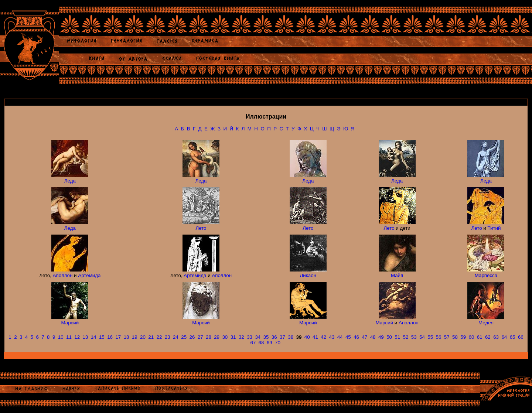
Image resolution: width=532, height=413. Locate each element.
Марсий (70, 323)
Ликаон (308, 275)
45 (348, 337)
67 (253, 343)
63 (496, 337)
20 (143, 337)
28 (209, 337)
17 (118, 337)
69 (270, 343)
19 (135, 337)
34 (258, 337)
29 (217, 337)
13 (85, 337)
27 (200, 337)
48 (373, 337)
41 (315, 337)
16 (110, 337)
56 (439, 337)
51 (397, 337)
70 (278, 343)
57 (447, 337)
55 (430, 337)
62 (488, 337)
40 (307, 337)
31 (233, 337)
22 (159, 337)
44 (340, 337)
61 (480, 337)
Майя (397, 275)
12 (77, 337)
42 (323, 337)
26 (192, 337)
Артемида (89, 275)
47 (364, 337)
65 (513, 337)
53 (414, 337)
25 (184, 337)
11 (69, 337)
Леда (70, 181)
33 (250, 337)
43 (332, 337)
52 (406, 337)
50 (389, 337)
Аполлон (63, 275)
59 (463, 337)
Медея (486, 323)
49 (381, 337)
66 (521, 337)
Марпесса (486, 275)
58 (455, 337)
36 (274, 337)
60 (471, 337)
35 (266, 337)
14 (94, 337)
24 (176, 337)
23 (168, 337)
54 (422, 337)
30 (225, 337)
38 (291, 337)
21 (151, 337)
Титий (494, 228)
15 (102, 337)
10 (61, 337)
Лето (201, 228)
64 (504, 337)
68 (261, 343)
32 (241, 337)
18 (127, 337)
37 (282, 337)
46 (356, 337)
